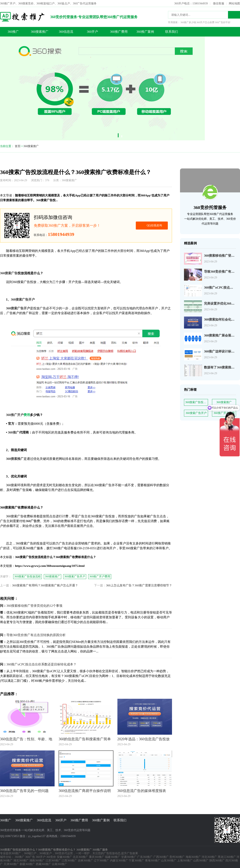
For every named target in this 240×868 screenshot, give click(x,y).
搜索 (234, 15)
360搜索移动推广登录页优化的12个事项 (34, 606)
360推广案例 (145, 32)
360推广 (13, 32)
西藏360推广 (43, 864)
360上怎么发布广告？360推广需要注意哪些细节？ (139, 585)
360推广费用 (119, 32)
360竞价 (51, 857)
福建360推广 (113, 857)
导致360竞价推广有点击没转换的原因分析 (36, 635)
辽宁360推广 (101, 861)
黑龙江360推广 (227, 857)
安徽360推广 (64, 857)
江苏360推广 (53, 861)
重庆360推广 (97, 857)
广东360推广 (145, 857)
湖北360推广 (21, 861)
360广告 (30, 857)
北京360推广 (80, 857)
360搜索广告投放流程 (197, 402)
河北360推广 (209, 857)
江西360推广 (69, 861)
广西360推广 (161, 857)
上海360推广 (185, 861)
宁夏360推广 (136, 861)
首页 (18, 146)
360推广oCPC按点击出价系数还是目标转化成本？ (41, 664)
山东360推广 (169, 861)
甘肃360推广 (129, 857)
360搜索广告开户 (196, 413)
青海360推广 (153, 861)
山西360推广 (201, 861)
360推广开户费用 (100, 577)
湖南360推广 (37, 861)
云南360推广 (59, 864)
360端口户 (30, 853)
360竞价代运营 (64, 853)
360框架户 (45, 853)
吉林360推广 (85, 861)
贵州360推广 (177, 857)
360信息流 (66, 32)
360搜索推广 (40, 32)
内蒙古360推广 (119, 861)
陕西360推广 (217, 861)
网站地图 (234, 3)
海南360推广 (193, 857)
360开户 (92, 32)
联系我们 (172, 32)
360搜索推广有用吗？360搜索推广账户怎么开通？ (45, 585)
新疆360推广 (27, 864)
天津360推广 (11, 864)
